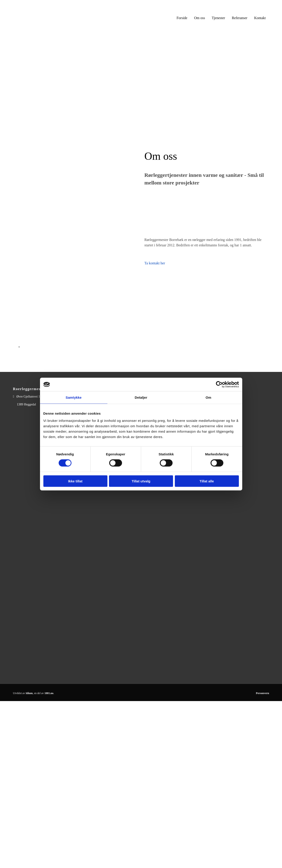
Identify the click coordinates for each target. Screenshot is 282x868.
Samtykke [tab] (74, 397)
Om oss (200, 18)
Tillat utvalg (141, 481)
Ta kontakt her (155, 263)
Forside (182, 18)
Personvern (263, 693)
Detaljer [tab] (141, 397)
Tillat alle (207, 481)
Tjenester (218, 18)
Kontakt (260, 18)
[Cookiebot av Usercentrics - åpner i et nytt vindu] (219, 385)
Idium (29, 693)
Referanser (240, 18)
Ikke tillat (75, 481)
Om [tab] (208, 397)
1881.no (49, 693)
